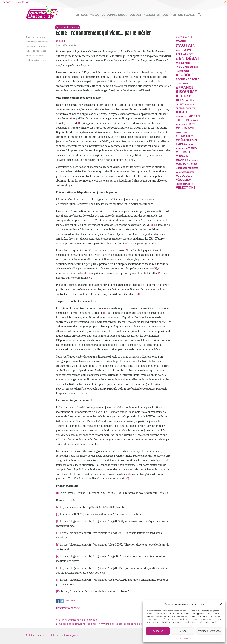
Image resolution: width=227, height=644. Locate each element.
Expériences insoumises (37, 41)
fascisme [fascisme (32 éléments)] (183, 83)
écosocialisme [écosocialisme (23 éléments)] (185, 184)
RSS (225, 2)
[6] (160, 273)
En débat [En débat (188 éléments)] (189, 58)
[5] (87, 273)
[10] (127, 479)
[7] (89, 278)
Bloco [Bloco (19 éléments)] (180, 50)
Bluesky (17, 2)
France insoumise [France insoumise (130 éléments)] (186, 89)
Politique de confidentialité (41, 635)
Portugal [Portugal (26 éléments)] (193, 148)
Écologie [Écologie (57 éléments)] (185, 176)
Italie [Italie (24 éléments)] (195, 120)
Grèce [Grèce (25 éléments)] (192, 108)
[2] (151, 225)
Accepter (158, 631)
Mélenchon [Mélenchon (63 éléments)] (187, 140)
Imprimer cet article (68, 608)
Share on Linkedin (70, 600)
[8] (138, 294)
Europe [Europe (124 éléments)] (186, 75)
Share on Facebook (58, 601)
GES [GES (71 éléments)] (181, 100)
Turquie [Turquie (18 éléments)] (194, 160)
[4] (155, 269)
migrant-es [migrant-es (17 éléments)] (182, 132)
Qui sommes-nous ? (114, 15)
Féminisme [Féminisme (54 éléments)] (185, 96)
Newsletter (152, 15)
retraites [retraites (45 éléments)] (185, 152)
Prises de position (34, 55)
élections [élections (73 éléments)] (187, 187)
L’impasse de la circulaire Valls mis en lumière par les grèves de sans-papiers (102, 624)
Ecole (62, 41)
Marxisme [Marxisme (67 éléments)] (186, 128)
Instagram (28, 2)
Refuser (183, 631)
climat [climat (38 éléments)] (182, 54)
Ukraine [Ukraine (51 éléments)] (184, 164)
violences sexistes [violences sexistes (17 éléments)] (185, 172)
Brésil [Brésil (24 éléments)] (189, 50)
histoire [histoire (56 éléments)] (185, 112)
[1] (78, 123)
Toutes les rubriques (35, 37)
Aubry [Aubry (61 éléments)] (183, 41)
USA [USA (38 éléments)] (195, 164)
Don (165, 15)
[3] (127, 250)
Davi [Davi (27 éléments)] (191, 54)
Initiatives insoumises (36, 51)
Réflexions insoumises (36, 60)
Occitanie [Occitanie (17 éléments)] (181, 148)
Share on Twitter (62, 601)
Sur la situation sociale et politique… (77, 620)
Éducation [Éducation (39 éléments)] (185, 180)
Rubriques (81, 15)
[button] (221, 604)
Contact (135, 15)
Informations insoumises (37, 46)
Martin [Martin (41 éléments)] (192, 124)
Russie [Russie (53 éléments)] (183, 156)
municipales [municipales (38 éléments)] (185, 136)
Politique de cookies (182, 638)
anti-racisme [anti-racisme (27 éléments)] (185, 37)
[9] (105, 313)
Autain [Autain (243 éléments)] (187, 45)
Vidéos (95, 15)
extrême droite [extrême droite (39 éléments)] (188, 79)
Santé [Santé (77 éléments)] (183, 159)
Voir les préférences (209, 631)
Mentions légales (183, 15)
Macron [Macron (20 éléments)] (181, 124)
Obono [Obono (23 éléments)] (191, 144)
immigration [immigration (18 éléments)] (183, 116)
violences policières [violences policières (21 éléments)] (188, 168)
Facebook (6, 2)
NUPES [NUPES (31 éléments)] (181, 144)
